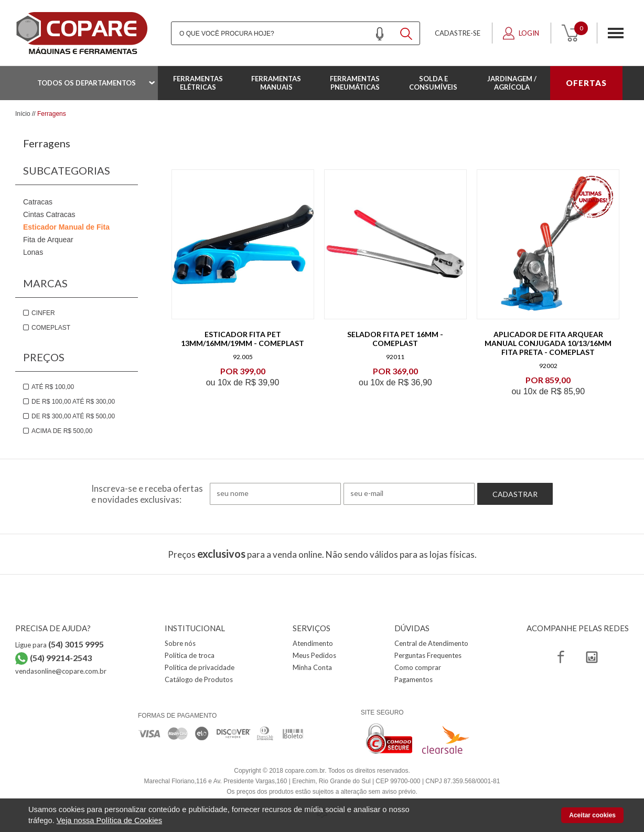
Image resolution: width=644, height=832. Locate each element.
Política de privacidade (200, 667)
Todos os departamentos (87, 83)
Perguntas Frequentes (428, 655)
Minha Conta (312, 667)
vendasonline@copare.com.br (61, 671)
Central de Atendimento (431, 643)
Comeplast (51, 328)
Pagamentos (414, 679)
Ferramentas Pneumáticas (355, 83)
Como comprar (418, 667)
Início (23, 114)
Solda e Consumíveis (433, 83)
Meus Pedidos (314, 655)
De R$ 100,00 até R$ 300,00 (73, 402)
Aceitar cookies (592, 815)
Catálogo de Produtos (199, 679)
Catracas (38, 202)
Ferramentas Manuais (276, 83)
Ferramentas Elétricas (198, 83)
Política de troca (190, 655)
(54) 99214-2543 (61, 658)
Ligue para (60, 645)
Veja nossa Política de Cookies (109, 820)
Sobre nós (180, 643)
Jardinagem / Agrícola (512, 83)
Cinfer (43, 313)
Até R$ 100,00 (53, 387)
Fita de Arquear (48, 240)
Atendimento (313, 643)
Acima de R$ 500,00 (62, 431)
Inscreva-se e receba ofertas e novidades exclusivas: (147, 494)
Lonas (33, 252)
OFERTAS (586, 83)
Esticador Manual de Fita (66, 227)
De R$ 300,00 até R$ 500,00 (73, 416)
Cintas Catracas (49, 214)
